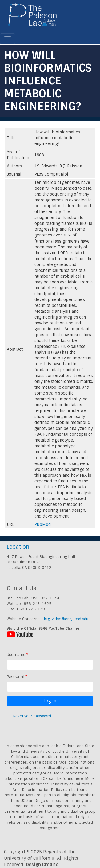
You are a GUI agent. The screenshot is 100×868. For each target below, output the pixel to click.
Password (15, 677)
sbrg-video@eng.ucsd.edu (65, 619)
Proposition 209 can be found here (50, 778)
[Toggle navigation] (7, 39)
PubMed (43, 524)
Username (16, 655)
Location (18, 547)
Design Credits (42, 865)
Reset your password (32, 716)
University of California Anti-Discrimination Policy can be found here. (49, 789)
